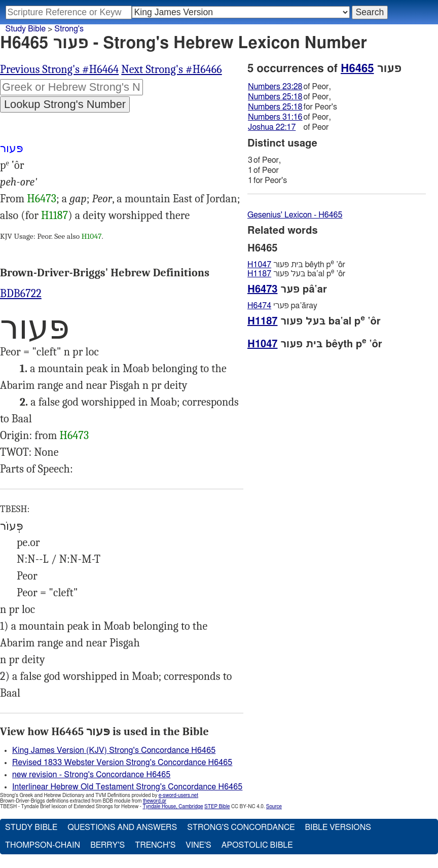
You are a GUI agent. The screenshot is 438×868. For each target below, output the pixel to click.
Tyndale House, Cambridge (173, 807)
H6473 (42, 199)
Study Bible (26, 29)
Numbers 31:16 (275, 117)
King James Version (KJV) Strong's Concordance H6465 (114, 750)
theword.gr (155, 801)
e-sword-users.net (178, 795)
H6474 (259, 306)
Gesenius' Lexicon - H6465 (295, 215)
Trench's (155, 845)
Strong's (69, 29)
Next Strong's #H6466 (171, 69)
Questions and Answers (122, 827)
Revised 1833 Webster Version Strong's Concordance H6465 (122, 763)
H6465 (357, 68)
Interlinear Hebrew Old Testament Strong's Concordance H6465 (127, 787)
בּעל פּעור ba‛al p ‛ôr (296, 274)
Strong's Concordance (241, 827)
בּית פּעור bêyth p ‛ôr (296, 264)
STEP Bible (217, 807)
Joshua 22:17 (272, 127)
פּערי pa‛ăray (282, 306)
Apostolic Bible (257, 845)
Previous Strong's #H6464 (59, 69)
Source (274, 807)
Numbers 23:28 (275, 87)
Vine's (198, 845)
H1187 (54, 215)
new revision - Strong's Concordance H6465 (91, 775)
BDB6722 (21, 294)
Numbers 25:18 (275, 97)
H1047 (92, 236)
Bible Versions (338, 827)
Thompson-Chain (43, 845)
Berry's (107, 845)
